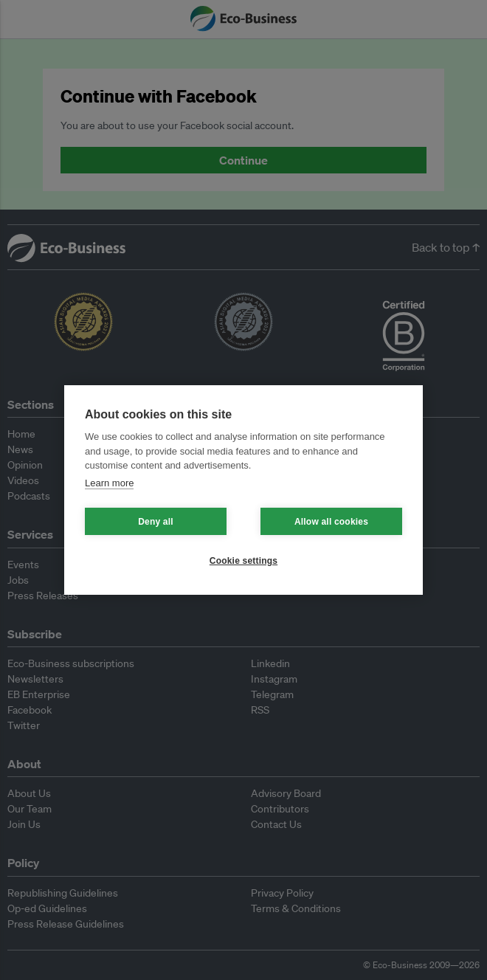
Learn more (109, 483)
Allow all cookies (331, 522)
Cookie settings (243, 561)
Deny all (156, 522)
